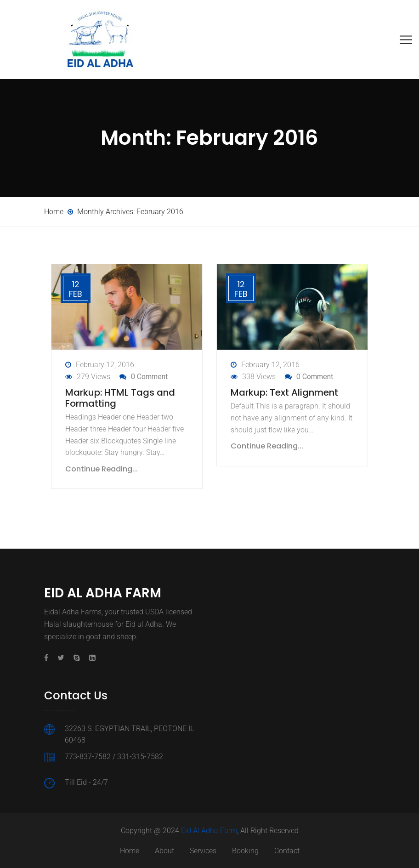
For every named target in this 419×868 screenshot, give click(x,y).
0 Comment (149, 377)
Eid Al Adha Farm (209, 831)
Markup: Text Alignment (284, 392)
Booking (245, 851)
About (164, 851)
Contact (287, 851)
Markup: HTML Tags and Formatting (120, 398)
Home (130, 851)
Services (203, 851)
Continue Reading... (102, 469)
